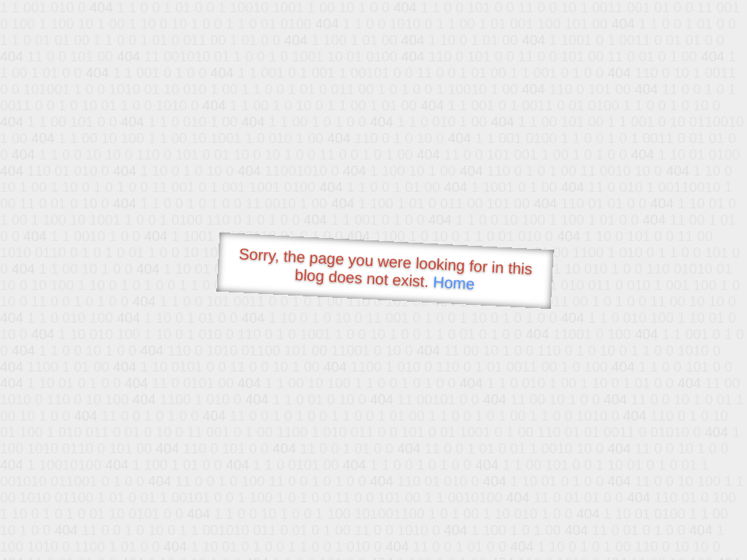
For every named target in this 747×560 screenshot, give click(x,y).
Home (454, 283)
